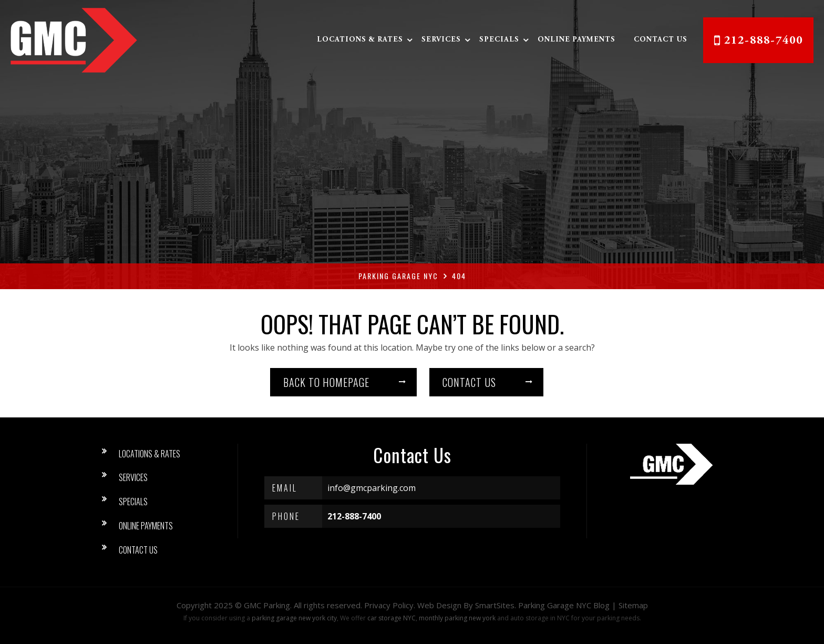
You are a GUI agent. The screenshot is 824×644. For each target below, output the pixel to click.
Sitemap (633, 605)
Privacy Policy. (390, 605)
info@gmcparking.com (372, 488)
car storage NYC (392, 618)
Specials (499, 40)
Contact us (469, 382)
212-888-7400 (764, 41)
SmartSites (495, 605)
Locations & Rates (360, 40)
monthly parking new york (457, 618)
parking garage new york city (294, 618)
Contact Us (661, 40)
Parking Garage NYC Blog (564, 605)
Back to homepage (326, 382)
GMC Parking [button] (267, 605)
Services (441, 40)
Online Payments (576, 40)
